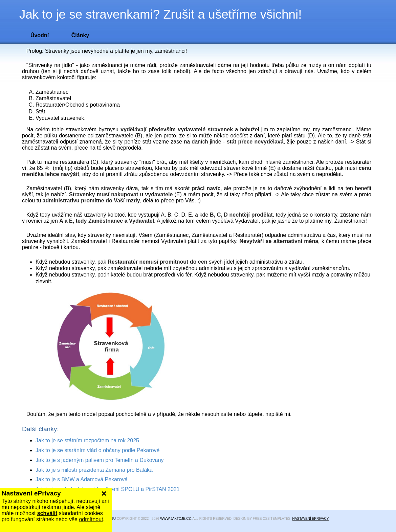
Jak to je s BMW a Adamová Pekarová (82, 479)
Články (80, 35)
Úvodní (40, 35)
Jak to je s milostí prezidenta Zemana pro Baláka (94, 470)
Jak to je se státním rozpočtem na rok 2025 (87, 440)
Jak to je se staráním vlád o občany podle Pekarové (97, 450)
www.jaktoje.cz (175, 519)
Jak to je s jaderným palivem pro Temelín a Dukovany (100, 460)
